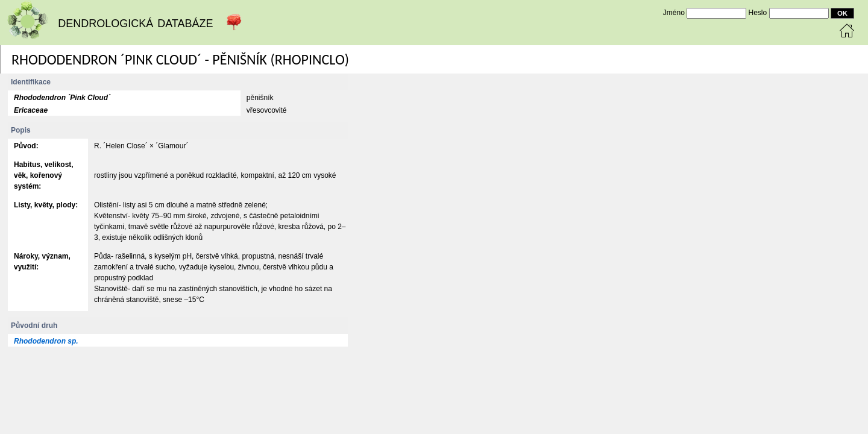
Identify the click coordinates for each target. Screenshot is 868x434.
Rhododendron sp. (46, 341)
